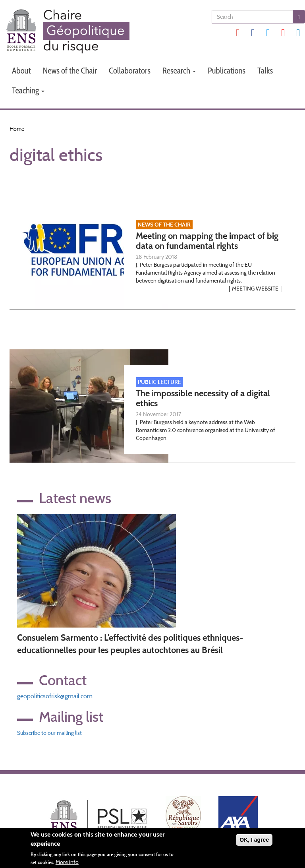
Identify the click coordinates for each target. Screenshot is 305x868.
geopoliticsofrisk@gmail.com (55, 696)
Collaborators (130, 71)
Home (17, 129)
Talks (265, 71)
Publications (227, 71)
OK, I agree (254, 841)
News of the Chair (70, 71)
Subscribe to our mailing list (49, 733)
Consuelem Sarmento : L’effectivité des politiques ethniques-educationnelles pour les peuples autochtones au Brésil (130, 644)
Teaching (28, 90)
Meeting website (255, 289)
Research (179, 71)
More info (67, 863)
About (21, 71)
